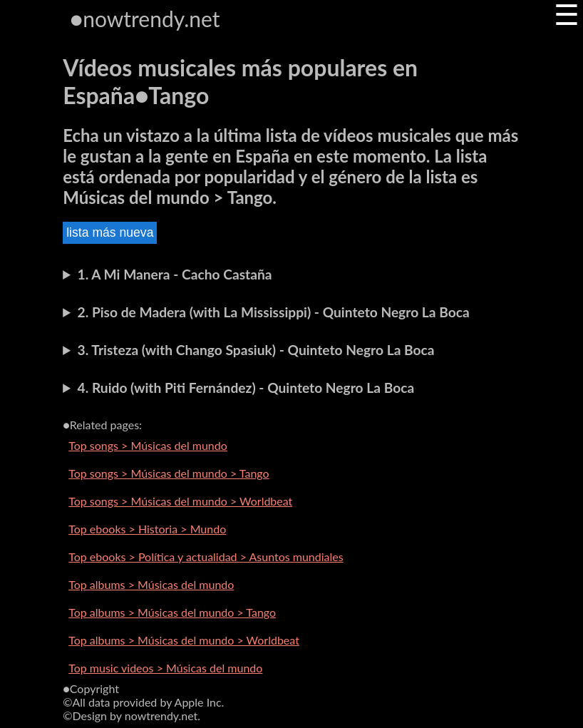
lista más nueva (110, 232)
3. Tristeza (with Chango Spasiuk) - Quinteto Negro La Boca (256, 350)
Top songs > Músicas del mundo (148, 445)
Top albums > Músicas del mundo (151, 584)
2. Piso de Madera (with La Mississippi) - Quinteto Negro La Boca (274, 312)
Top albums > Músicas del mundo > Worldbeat (184, 640)
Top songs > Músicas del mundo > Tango (169, 473)
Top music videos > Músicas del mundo (165, 668)
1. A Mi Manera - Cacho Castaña (175, 274)
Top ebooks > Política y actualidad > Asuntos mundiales (206, 557)
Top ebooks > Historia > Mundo (147, 529)
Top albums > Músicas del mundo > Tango (172, 612)
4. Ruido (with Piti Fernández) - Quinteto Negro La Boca (246, 388)
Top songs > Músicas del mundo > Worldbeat (180, 501)
